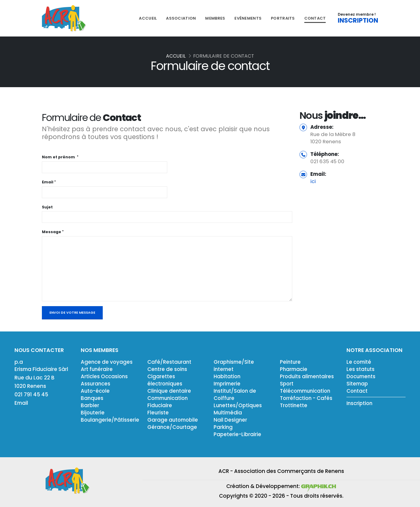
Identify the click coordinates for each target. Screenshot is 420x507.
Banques (92, 398)
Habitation (227, 376)
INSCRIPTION (358, 21)
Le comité (359, 362)
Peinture (291, 362)
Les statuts (361, 369)
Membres (215, 18)
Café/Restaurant (170, 362)
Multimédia (228, 413)
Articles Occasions (105, 376)
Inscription (360, 403)
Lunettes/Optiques (238, 405)
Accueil (148, 18)
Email (48, 182)
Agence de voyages (107, 362)
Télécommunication (307, 391)
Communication (169, 398)
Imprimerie (228, 384)
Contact (315, 18)
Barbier (90, 405)
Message (52, 232)
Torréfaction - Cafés (307, 398)
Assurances (96, 384)
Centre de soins (168, 369)
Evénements (248, 18)
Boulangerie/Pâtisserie (110, 420)
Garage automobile (174, 420)
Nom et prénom (59, 157)
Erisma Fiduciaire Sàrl (42, 369)
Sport (287, 384)
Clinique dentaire (170, 391)
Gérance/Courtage (173, 427)
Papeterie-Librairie (238, 434)
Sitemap (358, 384)
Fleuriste (158, 413)
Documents (362, 376)
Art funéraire (97, 369)
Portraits (283, 18)
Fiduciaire (160, 405)
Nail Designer (230, 420)
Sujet (47, 207)
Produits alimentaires (308, 376)
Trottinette (294, 405)
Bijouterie (93, 413)
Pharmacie (294, 369)
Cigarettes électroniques (165, 380)
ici (313, 181)
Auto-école (96, 391)
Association (181, 18)
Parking (223, 427)
